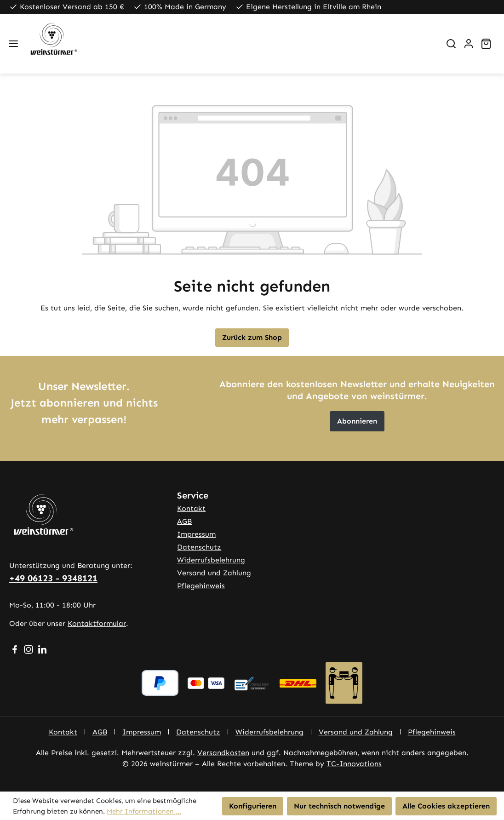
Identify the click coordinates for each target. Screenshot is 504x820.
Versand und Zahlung (214, 573)
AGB (184, 521)
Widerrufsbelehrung (211, 560)
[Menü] (13, 44)
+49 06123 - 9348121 (53, 578)
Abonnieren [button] (357, 421)
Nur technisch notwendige (339, 806)
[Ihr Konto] (469, 44)
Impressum (196, 534)
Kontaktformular (97, 623)
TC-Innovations (354, 764)
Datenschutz (199, 547)
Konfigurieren (253, 806)
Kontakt (191, 508)
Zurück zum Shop (252, 337)
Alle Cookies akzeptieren (446, 806)
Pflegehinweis (201, 586)
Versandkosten (223, 753)
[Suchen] (451, 44)
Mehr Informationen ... (144, 811)
